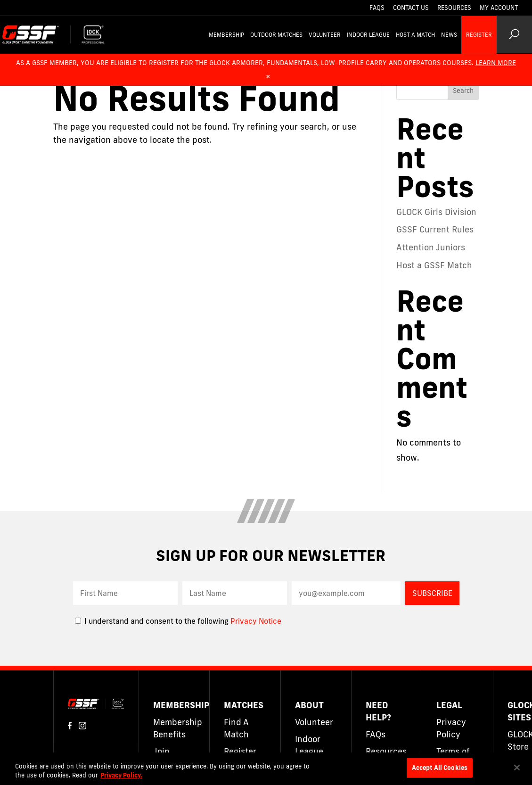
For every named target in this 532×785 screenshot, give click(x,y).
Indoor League (368, 35)
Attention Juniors (431, 247)
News (449, 35)
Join (161, 751)
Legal (449, 705)
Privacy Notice (256, 621)
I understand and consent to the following (153, 621)
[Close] (517, 768)
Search (463, 91)
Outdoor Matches (276, 35)
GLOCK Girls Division (436, 212)
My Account (499, 8)
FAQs (377, 8)
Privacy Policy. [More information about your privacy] (121, 775)
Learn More (496, 63)
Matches (244, 705)
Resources (454, 8)
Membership (226, 35)
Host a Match (415, 35)
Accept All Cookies (440, 768)
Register (479, 35)
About (309, 705)
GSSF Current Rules (435, 229)
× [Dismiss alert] (268, 76)
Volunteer (325, 35)
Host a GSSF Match (434, 265)
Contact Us (411, 8)
